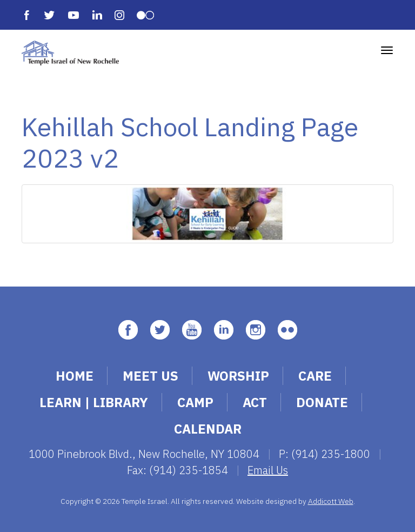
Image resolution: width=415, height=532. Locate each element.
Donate (322, 402)
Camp (195, 402)
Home (75, 376)
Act (255, 402)
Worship (238, 376)
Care (315, 376)
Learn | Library (94, 402)
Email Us (268, 470)
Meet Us (150, 376)
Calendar (208, 429)
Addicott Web (331, 501)
